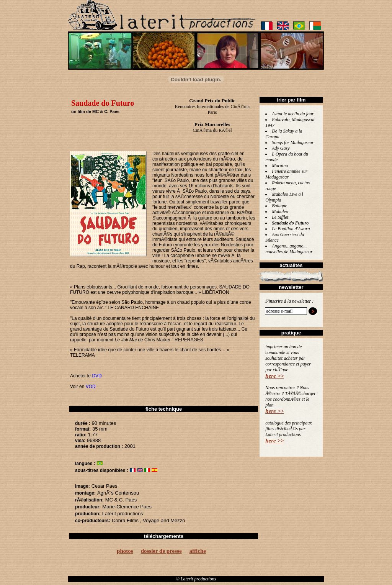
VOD (91, 387)
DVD (97, 376)
